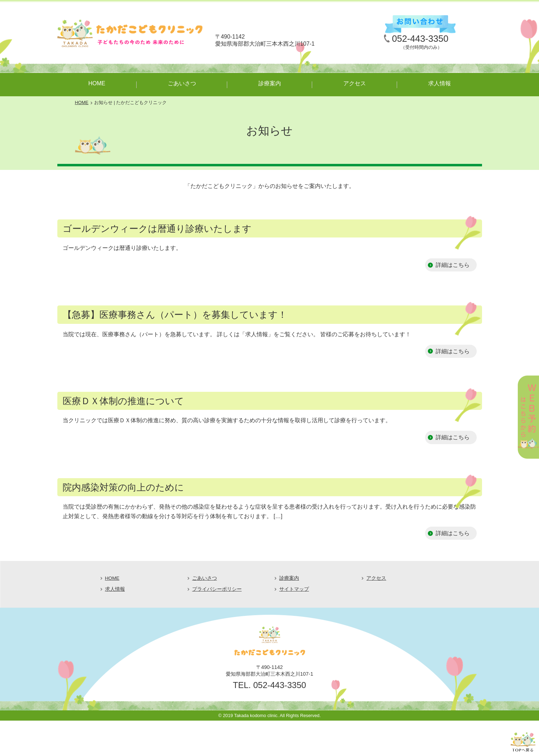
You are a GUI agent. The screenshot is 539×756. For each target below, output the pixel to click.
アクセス (355, 83)
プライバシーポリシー (217, 589)
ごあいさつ (182, 83)
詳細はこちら (453, 265)
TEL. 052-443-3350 (269, 685)
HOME (97, 83)
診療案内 (270, 83)
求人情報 (440, 83)
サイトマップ (294, 589)
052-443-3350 (420, 39)
